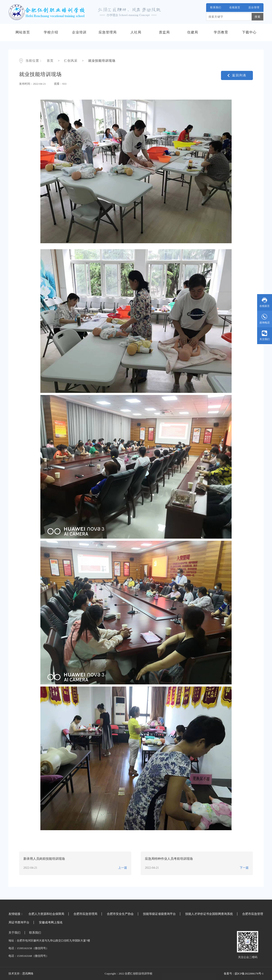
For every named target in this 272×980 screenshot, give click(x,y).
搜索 (258, 17)
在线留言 (235, 7)
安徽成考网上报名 (51, 922)
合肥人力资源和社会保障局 (46, 914)
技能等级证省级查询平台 (159, 914)
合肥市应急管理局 (85, 914)
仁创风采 (71, 61)
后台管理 (254, 7)
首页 (50, 61)
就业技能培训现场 (102, 61)
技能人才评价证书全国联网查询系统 (209, 914)
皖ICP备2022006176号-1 (249, 974)
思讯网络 (28, 974)
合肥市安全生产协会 (120, 914)
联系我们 (216, 7)
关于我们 (14, 933)
